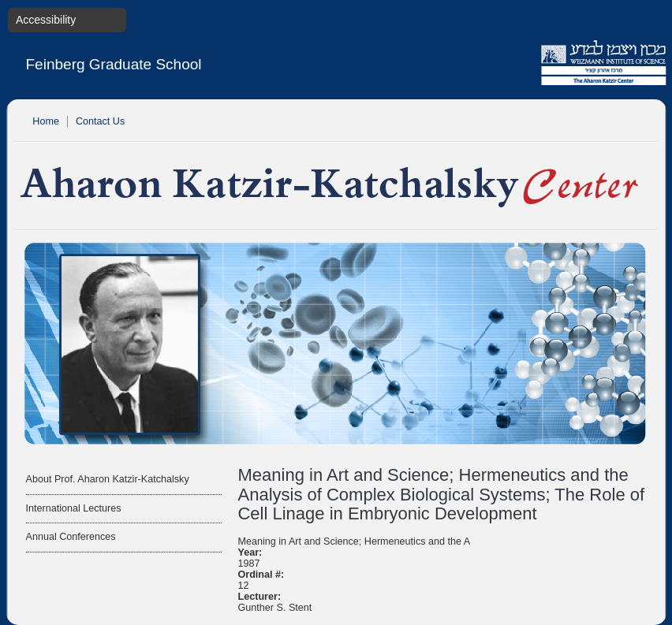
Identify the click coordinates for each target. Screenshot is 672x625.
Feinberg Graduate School (114, 64)
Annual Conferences (71, 537)
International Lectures (74, 508)
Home (46, 121)
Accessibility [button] (46, 20)
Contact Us (100, 121)
